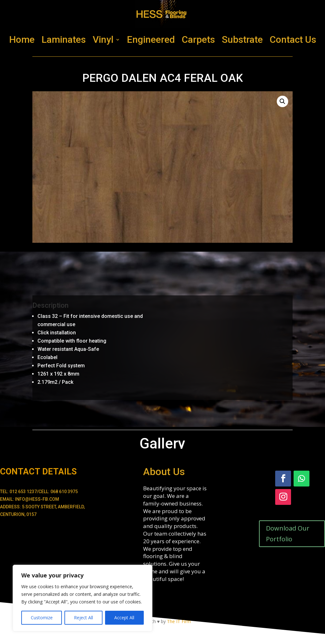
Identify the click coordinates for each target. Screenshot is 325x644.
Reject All (83, 618)
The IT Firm (179, 621)
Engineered (151, 39)
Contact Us (293, 39)
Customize (42, 618)
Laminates (64, 39)
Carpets (198, 39)
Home (22, 39)
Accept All (124, 618)
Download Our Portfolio (288, 534)
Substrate (242, 39)
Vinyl (103, 39)
